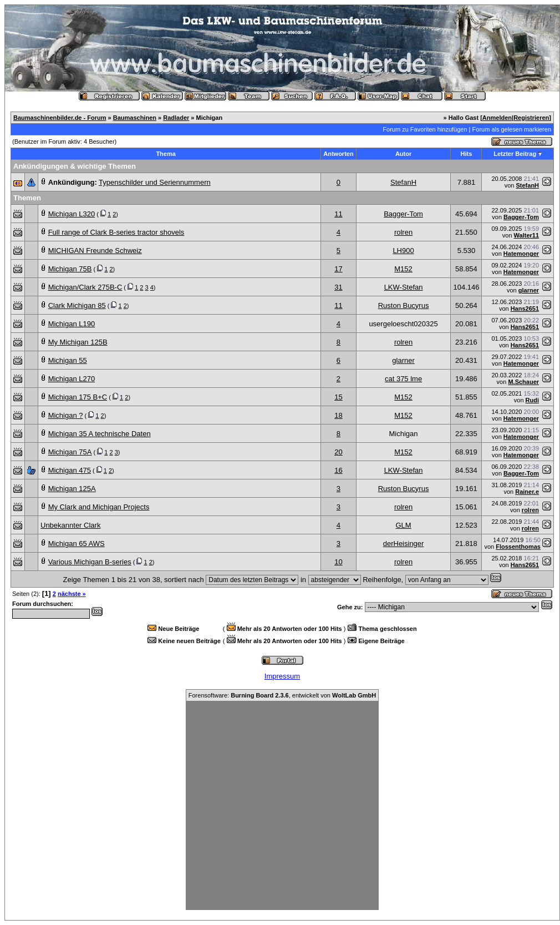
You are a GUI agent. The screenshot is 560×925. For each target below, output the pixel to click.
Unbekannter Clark (70, 525)
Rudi (532, 400)
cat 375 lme (403, 379)
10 (338, 562)
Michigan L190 (72, 324)
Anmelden (497, 118)
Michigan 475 (70, 470)
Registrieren (531, 118)
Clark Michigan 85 (77, 305)
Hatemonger (521, 254)
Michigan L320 (72, 214)
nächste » (72, 594)
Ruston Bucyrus (404, 305)
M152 (403, 269)
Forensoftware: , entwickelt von (282, 695)
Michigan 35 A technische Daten (100, 434)
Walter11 (526, 235)
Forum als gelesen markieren (512, 129)
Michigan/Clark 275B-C (85, 287)
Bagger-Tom (403, 214)
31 (338, 287)
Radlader (176, 118)
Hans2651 (525, 309)
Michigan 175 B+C (78, 397)
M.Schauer (523, 382)
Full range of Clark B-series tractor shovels (116, 232)
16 (338, 470)
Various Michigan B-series (90, 562)
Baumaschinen (135, 118)
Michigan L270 (72, 379)
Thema (166, 154)
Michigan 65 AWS (77, 544)
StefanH (403, 182)
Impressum (282, 676)
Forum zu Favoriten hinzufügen (425, 129)
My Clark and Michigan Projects (99, 507)
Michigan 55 (68, 360)
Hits (467, 154)
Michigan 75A (70, 452)
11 (338, 214)
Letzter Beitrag (515, 154)
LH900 (403, 251)
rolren (403, 232)
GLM (403, 525)
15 (338, 397)
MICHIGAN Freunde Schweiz (95, 251)
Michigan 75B (70, 269)
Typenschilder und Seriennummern (155, 182)
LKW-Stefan (404, 287)
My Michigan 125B (78, 342)
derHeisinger (404, 544)
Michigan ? (66, 415)
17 (338, 269)
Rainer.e (527, 492)
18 (338, 415)
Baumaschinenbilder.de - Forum (60, 118)
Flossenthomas (518, 547)
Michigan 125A (72, 489)
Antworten (338, 154)
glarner (529, 290)
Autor (403, 154)
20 (338, 452)
